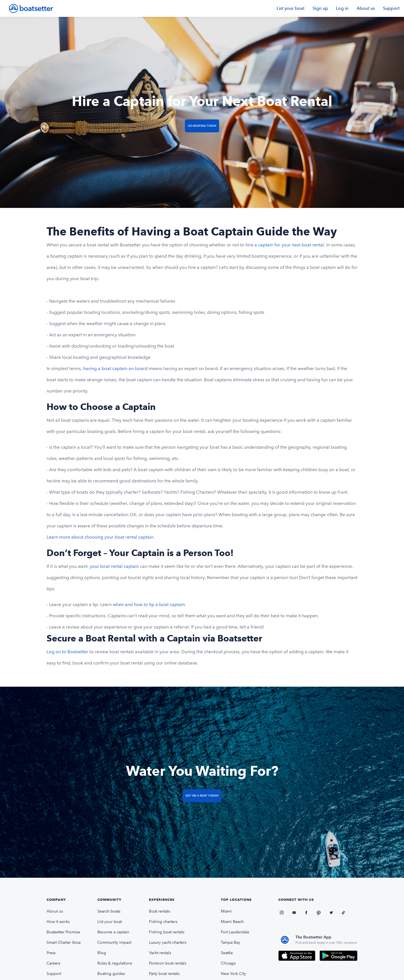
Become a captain (113, 932)
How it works (58, 922)
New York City (233, 974)
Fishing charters (163, 922)
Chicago (228, 963)
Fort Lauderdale (235, 932)
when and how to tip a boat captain (149, 604)
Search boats (109, 911)
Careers (53, 963)
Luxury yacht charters (168, 942)
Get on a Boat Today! (202, 796)
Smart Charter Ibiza (64, 942)
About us (366, 8)
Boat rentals (159, 911)
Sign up (320, 8)
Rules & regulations (115, 963)
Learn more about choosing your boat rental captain (100, 537)
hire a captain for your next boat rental (285, 245)
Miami (226, 911)
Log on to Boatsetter (67, 652)
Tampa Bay (230, 942)
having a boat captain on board (115, 368)
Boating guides (111, 974)
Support (391, 8)
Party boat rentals (164, 974)
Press (51, 953)
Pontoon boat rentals (168, 963)
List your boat (291, 8)
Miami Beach (232, 922)
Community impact (114, 942)
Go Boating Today (202, 126)
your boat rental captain (114, 566)
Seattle (227, 953)
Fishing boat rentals (167, 932)
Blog (102, 953)
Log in (342, 8)
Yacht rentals (160, 953)
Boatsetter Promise (63, 932)
